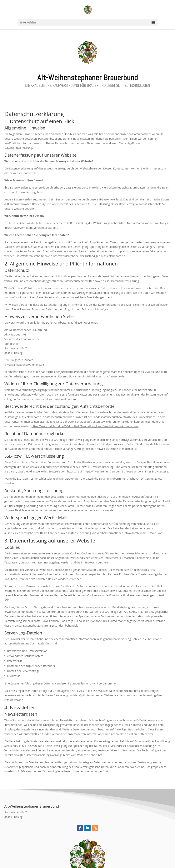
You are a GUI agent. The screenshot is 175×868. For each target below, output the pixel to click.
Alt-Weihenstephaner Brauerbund (88, 78)
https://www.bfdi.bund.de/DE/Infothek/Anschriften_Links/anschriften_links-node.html (85, 426)
